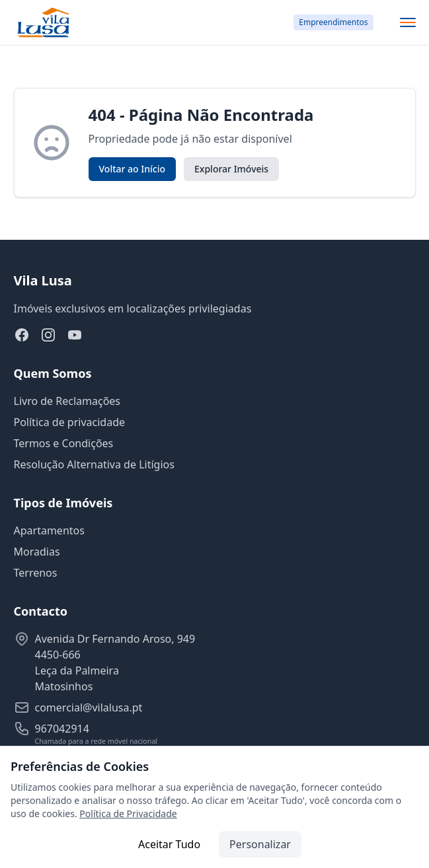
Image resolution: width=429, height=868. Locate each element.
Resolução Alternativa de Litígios (94, 464)
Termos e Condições (64, 443)
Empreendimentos (333, 22)
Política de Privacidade (128, 814)
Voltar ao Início (133, 169)
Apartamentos (49, 530)
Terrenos (36, 573)
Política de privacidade (70, 422)
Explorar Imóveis (231, 169)
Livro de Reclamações (67, 401)
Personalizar (260, 844)
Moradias (37, 552)
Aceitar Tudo (169, 844)
